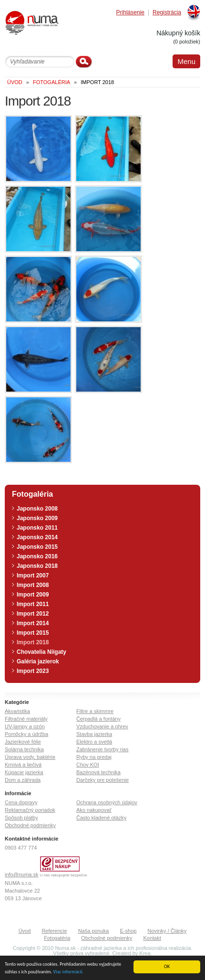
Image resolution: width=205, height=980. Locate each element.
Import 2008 (33, 585)
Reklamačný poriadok (30, 810)
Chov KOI (88, 765)
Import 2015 (33, 633)
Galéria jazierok (38, 661)
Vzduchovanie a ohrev (102, 726)
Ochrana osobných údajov (107, 802)
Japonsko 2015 (37, 547)
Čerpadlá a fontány (98, 719)
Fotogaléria (57, 938)
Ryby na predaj (94, 757)
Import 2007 (33, 575)
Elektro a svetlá (94, 742)
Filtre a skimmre (95, 711)
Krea (145, 953)
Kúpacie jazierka (24, 772)
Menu (186, 61)
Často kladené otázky (101, 818)
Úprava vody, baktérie (30, 757)
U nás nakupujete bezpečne (64, 875)
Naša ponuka (94, 931)
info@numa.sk (21, 874)
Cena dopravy (21, 802)
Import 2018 (33, 642)
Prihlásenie (130, 13)
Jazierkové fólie (23, 742)
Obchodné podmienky (30, 825)
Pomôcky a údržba (26, 734)
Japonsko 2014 (37, 537)
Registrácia (167, 13)
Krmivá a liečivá (23, 765)
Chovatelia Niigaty (41, 652)
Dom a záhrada (23, 780)
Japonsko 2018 (37, 566)
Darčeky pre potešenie (102, 780)
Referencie (54, 931)
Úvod (25, 931)
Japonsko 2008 (37, 509)
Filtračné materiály (26, 719)
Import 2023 (33, 671)
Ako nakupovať (94, 810)
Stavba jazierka (94, 734)
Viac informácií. (68, 972)
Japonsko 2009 (37, 518)
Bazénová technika (98, 772)
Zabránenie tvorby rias (102, 749)
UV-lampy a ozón (25, 726)
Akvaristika (17, 711)
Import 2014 (33, 623)
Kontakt (152, 938)
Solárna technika (24, 749)
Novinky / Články (167, 931)
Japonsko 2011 (37, 528)
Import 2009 (33, 595)
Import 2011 (33, 604)
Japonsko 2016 (37, 556)
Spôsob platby (21, 818)
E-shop (128, 931)
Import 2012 (33, 614)
